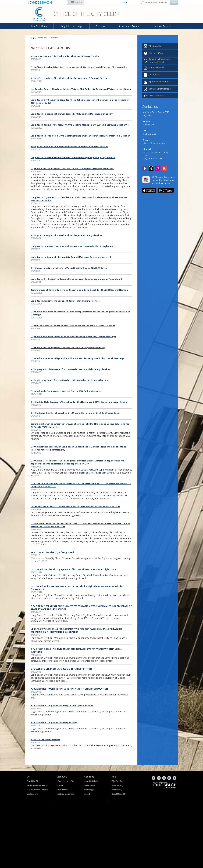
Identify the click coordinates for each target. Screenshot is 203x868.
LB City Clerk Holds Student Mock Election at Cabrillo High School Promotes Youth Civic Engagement (77, 588)
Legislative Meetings (71, 26)
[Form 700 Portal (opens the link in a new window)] (160, 68)
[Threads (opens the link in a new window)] (169, 778)
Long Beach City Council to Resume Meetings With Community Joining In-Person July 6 (76, 279)
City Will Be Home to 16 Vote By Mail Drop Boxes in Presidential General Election (73, 326)
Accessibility (117, 790)
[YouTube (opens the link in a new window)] (164, 169)
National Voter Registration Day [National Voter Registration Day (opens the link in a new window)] (96, 473)
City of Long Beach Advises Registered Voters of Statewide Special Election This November (79, 67)
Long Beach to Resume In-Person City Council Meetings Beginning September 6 (73, 157)
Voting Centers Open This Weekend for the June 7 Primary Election (66, 235)
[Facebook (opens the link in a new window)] (145, 169)
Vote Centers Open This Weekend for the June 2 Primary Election (65, 56)
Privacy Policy (118, 785)
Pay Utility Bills (33, 781)
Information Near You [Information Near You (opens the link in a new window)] (66, 781)
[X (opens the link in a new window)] (164, 778)
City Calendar (62, 790)
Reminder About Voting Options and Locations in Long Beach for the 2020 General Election (79, 290)
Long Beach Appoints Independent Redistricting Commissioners (65, 301)
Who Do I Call (118, 781)
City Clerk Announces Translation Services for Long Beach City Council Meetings (73, 337)
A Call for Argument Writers (45, 739)
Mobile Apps (89, 790)
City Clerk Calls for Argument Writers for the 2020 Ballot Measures (66, 391)
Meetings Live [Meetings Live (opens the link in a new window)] (32, 794)
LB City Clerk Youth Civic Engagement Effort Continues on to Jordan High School (74, 569)
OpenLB (60, 785)
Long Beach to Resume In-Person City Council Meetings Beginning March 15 (71, 257)
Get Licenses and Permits (37, 785)
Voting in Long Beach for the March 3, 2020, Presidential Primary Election (69, 380)
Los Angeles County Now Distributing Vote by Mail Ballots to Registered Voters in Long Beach (81, 89)
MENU (78, 2)
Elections (100, 26)
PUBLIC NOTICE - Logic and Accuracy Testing (54, 723)
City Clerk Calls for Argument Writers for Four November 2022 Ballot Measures (72, 168)
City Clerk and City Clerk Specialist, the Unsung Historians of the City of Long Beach (75, 413)
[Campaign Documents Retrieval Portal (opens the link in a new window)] (160, 61)
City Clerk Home (39, 26)
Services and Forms (129, 26)
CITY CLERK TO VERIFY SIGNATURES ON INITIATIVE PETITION (61, 669)
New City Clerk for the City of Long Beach (53, 552)
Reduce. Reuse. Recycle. (37, 790)
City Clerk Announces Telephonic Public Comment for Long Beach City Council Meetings (77, 358)
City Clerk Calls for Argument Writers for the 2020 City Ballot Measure (68, 347)
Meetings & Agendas (65, 794)
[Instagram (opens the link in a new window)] (158, 169)
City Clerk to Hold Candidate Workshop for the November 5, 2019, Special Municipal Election (79, 402)
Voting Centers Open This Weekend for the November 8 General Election (69, 147)
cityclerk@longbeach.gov (155, 143)
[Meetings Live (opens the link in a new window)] (160, 46)
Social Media (90, 785)
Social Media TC (119, 794)
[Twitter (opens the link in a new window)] (152, 169)
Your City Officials (92, 781)
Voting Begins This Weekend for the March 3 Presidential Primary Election (70, 369)
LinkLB (87, 794)
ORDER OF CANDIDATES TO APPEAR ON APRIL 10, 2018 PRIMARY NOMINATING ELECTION (75, 507)
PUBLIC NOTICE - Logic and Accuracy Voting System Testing (62, 706)
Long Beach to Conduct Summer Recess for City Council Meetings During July (72, 114)
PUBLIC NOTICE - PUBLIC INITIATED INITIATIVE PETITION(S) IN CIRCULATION (69, 689)
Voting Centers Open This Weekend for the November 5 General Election (69, 78)
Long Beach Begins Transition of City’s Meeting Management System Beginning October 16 (80, 125)
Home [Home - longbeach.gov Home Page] (33, 38)
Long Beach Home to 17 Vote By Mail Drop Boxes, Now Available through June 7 (73, 246)
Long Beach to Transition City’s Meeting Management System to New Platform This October (80, 136)
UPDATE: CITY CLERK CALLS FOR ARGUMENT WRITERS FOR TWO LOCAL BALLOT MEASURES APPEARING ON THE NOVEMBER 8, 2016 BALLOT (76, 630)
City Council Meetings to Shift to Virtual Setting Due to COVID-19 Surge (69, 268)
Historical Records (162, 26)
